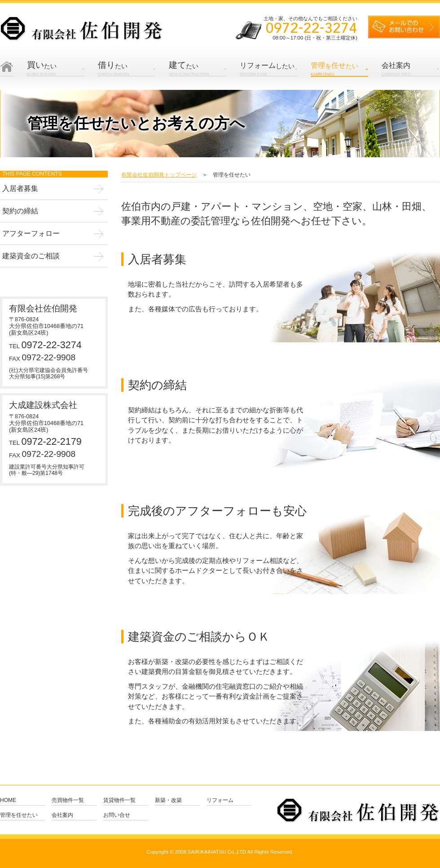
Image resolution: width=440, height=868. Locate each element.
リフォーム (220, 800)
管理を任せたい (19, 815)
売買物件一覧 (68, 800)
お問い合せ (117, 815)
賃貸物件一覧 (119, 800)
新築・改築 (168, 800)
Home (8, 800)
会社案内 (62, 815)
